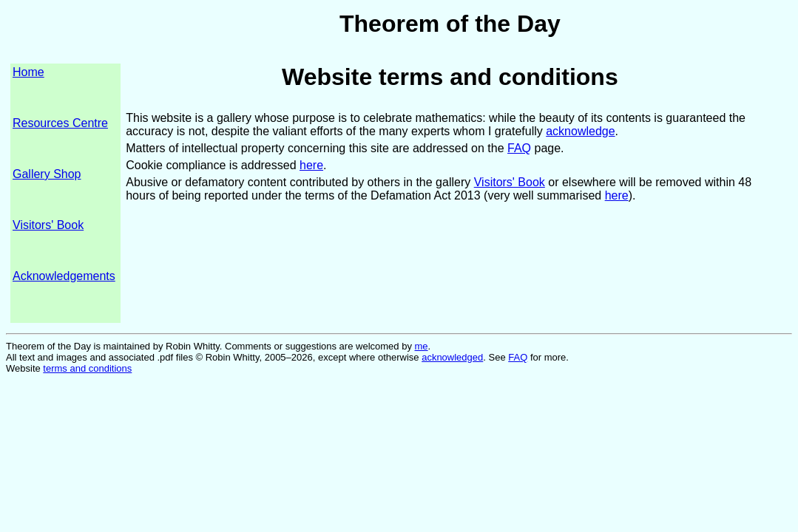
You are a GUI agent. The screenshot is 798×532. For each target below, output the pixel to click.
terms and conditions (87, 368)
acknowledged (452, 357)
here (311, 165)
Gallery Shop (47, 174)
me (422, 346)
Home (28, 72)
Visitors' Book (48, 225)
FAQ (519, 148)
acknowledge (580, 131)
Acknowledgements (64, 276)
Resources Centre (60, 123)
